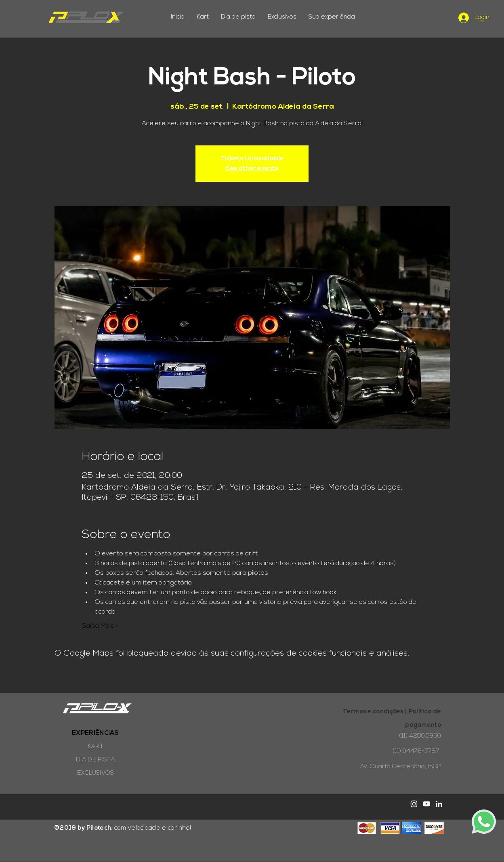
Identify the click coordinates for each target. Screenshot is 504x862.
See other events (252, 168)
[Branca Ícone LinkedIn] (439, 804)
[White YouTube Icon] (426, 804)
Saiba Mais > (100, 626)
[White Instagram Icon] (414, 804)
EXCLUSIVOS (96, 773)
